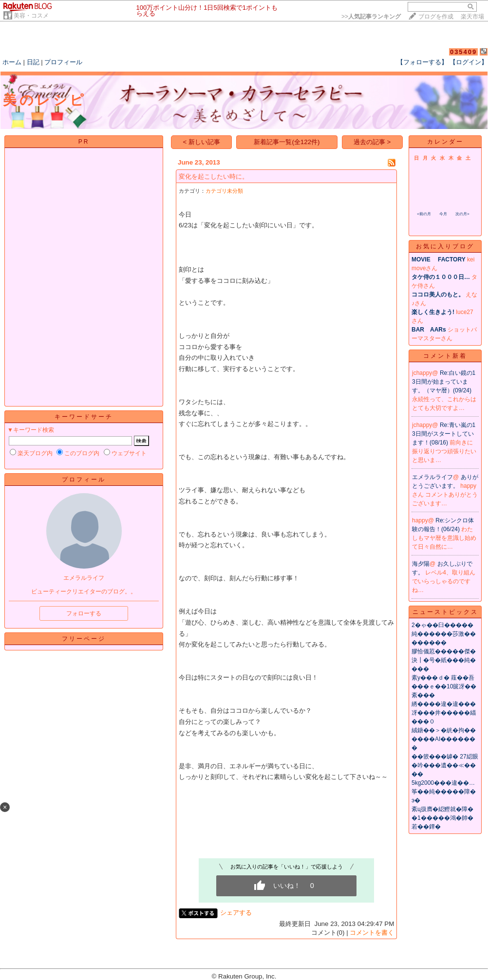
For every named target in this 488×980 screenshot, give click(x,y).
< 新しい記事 (202, 142)
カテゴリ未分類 (224, 191)
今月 (443, 214)
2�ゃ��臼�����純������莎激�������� (444, 634)
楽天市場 (472, 17)
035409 (463, 52)
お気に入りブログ (445, 246)
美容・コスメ (31, 16)
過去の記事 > (372, 142)
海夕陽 (421, 564)
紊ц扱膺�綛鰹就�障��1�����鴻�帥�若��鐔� (442, 818)
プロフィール (63, 62)
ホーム (12, 62)
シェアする (236, 913)
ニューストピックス (445, 612)
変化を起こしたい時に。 (214, 176)
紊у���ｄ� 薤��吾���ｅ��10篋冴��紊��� (444, 686)
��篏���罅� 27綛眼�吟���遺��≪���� (445, 765)
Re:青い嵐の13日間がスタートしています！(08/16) (444, 434)
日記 (33, 62)
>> (371, 17)
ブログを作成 (436, 17)
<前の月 (424, 214)
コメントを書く (372, 933)
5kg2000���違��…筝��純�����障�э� (444, 792)
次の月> (462, 214)
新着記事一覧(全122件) (287, 142)
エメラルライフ (432, 477)
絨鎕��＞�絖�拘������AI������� (444, 739)
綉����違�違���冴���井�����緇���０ (444, 713)
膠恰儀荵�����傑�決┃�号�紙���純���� (444, 660)
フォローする (84, 613)
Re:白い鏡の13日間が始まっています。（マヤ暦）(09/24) (444, 382)
